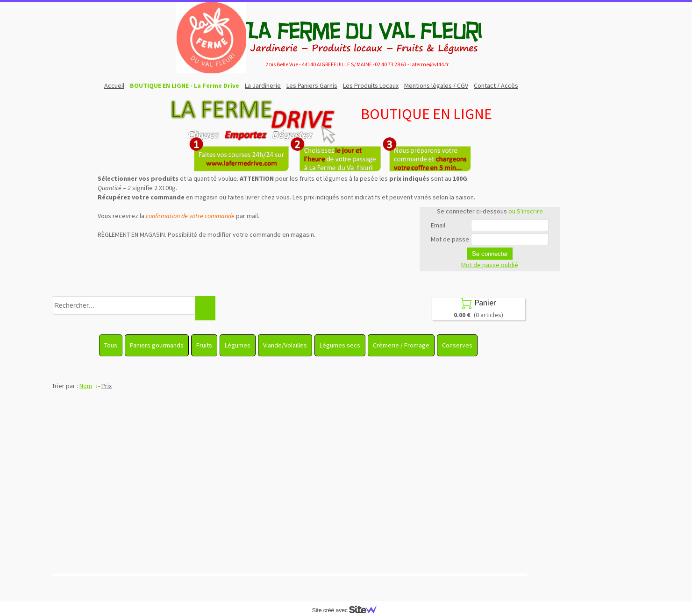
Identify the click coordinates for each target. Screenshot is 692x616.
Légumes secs (340, 345)
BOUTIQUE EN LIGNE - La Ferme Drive (185, 85)
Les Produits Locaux (371, 85)
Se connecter (490, 254)
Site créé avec (348, 610)
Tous (111, 345)
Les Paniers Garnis (312, 85)
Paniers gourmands (157, 345)
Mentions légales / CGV (436, 85)
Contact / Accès (496, 85)
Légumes (238, 345)
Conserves (457, 345)
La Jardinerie (263, 85)
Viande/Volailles (285, 345)
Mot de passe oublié (490, 265)
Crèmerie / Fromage (401, 345)
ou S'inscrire (526, 211)
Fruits (204, 345)
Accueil (114, 85)
